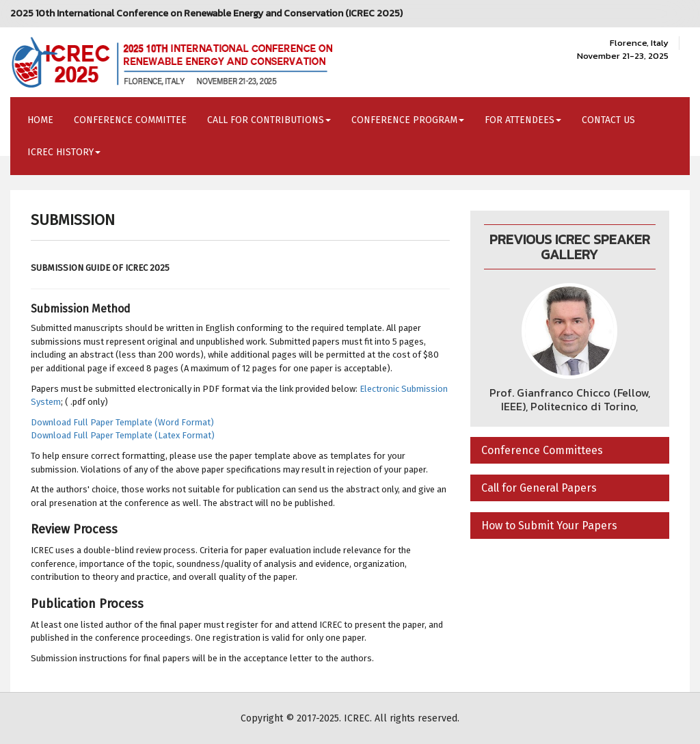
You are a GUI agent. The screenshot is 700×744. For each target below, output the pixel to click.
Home (40, 120)
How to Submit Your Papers (549, 526)
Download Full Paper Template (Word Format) (122, 422)
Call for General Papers (539, 488)
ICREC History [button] (64, 152)
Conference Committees (542, 450)
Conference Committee (130, 120)
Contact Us (608, 120)
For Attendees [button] (523, 120)
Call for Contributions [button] (269, 120)
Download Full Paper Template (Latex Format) (123, 435)
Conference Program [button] (408, 120)
